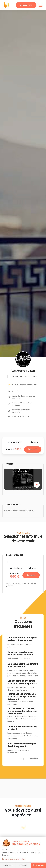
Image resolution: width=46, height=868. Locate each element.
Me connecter (26, 5)
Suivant (32, 759)
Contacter (33, 449)
